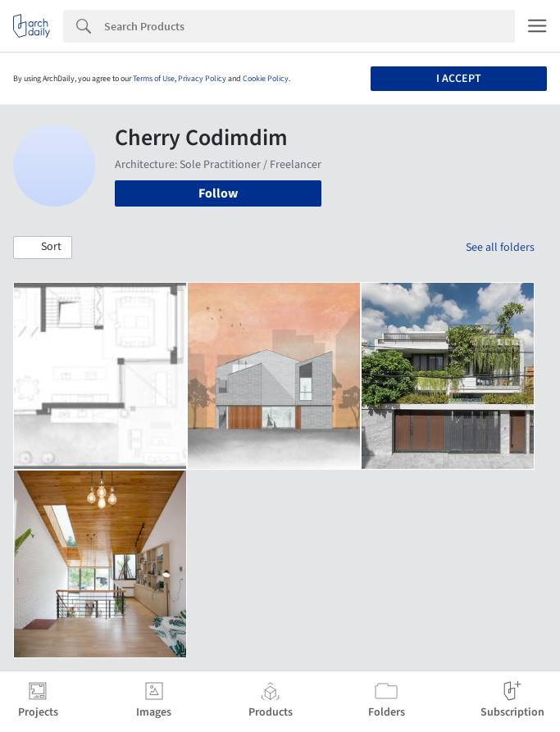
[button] (43, 248)
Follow (218, 193)
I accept (459, 79)
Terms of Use (154, 79)
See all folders (500, 248)
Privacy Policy (202, 79)
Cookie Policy (266, 79)
